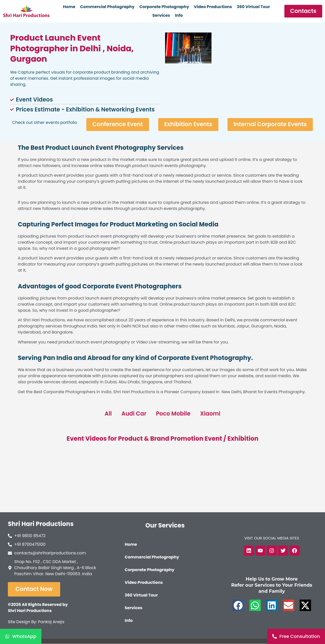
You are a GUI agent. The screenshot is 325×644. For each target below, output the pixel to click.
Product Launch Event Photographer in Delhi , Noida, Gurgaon (72, 48)
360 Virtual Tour (253, 7)
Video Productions (213, 7)
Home (69, 7)
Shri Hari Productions (41, 524)
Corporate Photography (164, 7)
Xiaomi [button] (211, 414)
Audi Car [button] (134, 414)
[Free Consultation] (296, 636)
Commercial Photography (107, 7)
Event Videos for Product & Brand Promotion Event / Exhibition (162, 439)
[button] (238, 606)
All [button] (108, 414)
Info (179, 15)
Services (161, 15)
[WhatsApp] (21, 636)
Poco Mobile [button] (173, 414)
